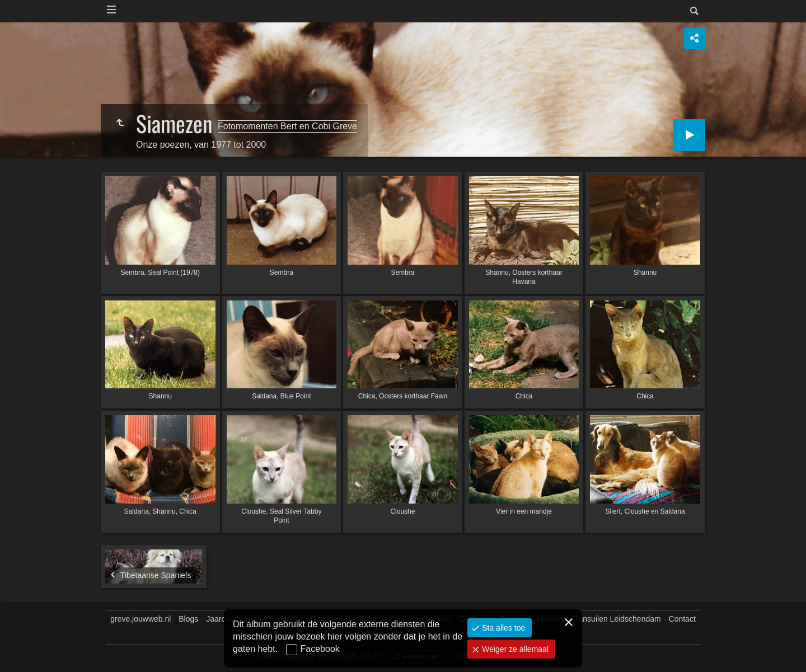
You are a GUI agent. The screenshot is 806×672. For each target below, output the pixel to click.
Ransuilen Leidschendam (617, 619)
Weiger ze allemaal (514, 649)
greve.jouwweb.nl (140, 619)
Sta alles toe (502, 628)
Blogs (188, 619)
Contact (682, 619)
